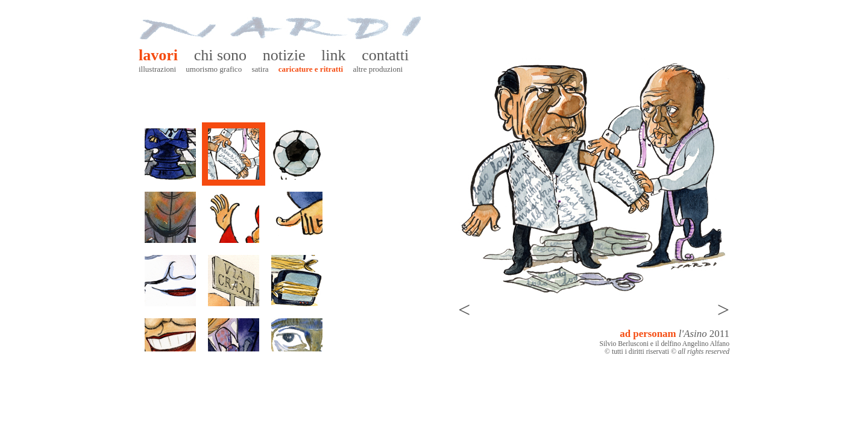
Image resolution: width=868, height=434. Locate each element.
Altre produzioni (378, 69)
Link (333, 55)
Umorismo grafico (214, 69)
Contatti (385, 55)
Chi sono (220, 55)
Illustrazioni (157, 69)
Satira (260, 69)
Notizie (284, 55)
